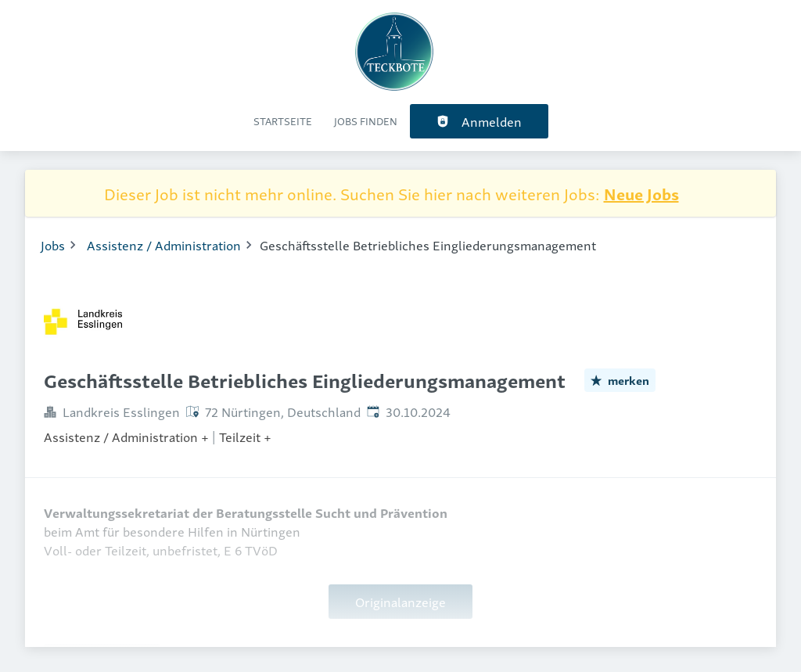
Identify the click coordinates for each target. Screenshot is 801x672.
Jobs (53, 245)
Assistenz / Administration (164, 245)
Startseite (283, 121)
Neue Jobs (641, 193)
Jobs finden (366, 121)
